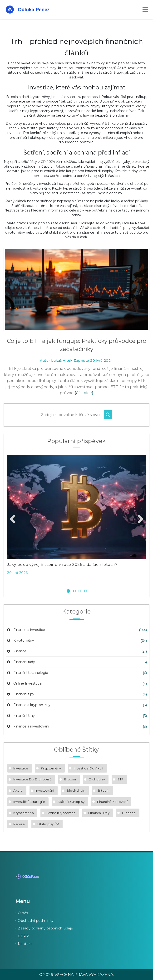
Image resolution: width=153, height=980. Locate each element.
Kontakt (25, 944)
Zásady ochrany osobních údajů (46, 928)
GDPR (23, 936)
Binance (129, 813)
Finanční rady (21, 662)
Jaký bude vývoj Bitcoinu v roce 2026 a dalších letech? (62, 565)
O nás (23, 913)
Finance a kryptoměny (28, 705)
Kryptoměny (20, 640)
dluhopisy (97, 779)
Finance (16, 651)
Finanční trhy (20, 716)
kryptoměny (51, 768)
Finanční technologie (27, 673)
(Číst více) (84, 393)
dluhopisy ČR (48, 824)
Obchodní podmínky (36, 921)
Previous (14, 519)
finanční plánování (112, 802)
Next (139, 519)
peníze (19, 824)
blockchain (76, 790)
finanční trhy (99, 813)
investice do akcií (89, 768)
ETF (121, 779)
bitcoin (104, 790)
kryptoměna (24, 813)
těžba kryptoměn (61, 813)
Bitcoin (70, 779)
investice (21, 768)
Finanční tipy (20, 694)
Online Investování (25, 683)
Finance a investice (26, 630)
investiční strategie (29, 802)
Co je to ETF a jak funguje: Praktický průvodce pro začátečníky (77, 345)
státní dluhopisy (71, 802)
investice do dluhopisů (32, 779)
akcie (18, 790)
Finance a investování (28, 726)
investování (45, 790)
